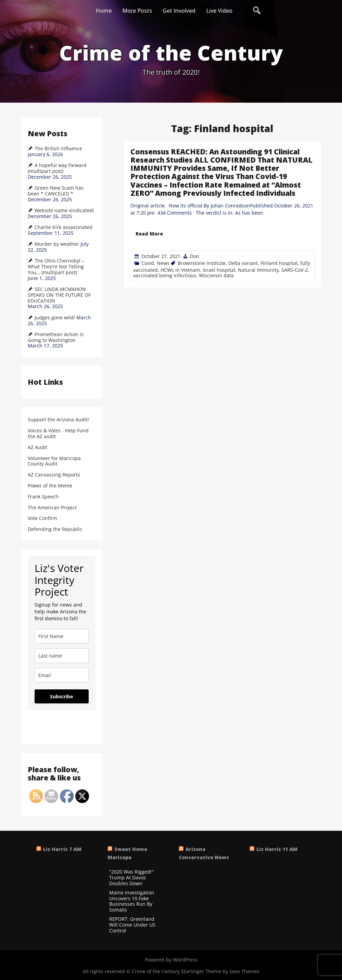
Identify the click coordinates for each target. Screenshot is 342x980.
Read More (149, 234)
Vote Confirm (42, 518)
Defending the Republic (55, 529)
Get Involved (179, 11)
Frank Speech (43, 497)
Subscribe (61, 696)
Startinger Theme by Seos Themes (220, 971)
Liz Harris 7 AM (62, 849)
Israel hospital (219, 270)
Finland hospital (279, 263)
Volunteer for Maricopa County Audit (54, 461)
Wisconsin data (216, 275)
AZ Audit (37, 448)
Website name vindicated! (64, 211)
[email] (62, 675)
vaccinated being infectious (165, 275)
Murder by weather (57, 244)
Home (104, 11)
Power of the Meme (50, 486)
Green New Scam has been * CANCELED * (56, 191)
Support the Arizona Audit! (58, 420)
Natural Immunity (258, 270)
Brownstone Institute (202, 263)
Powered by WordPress (171, 960)
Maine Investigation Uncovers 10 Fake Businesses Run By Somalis (132, 901)
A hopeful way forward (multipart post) (57, 168)
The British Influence (58, 149)
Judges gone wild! (55, 318)
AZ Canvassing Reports (54, 475)
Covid (148, 263)
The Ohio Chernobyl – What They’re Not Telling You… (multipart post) (56, 267)
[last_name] (62, 656)
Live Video (219, 11)
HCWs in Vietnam (180, 270)
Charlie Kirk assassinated (64, 227)
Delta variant (243, 263)
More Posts (137, 11)
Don (195, 256)
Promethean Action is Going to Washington (56, 337)
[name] (62, 636)
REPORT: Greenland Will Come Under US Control (132, 925)
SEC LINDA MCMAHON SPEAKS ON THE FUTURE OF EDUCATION (59, 295)
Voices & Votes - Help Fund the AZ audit (58, 434)
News (163, 263)
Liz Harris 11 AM (277, 849)
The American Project (52, 508)
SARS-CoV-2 (295, 270)
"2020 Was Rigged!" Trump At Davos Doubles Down (131, 878)
